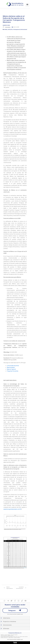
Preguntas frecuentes (13, 371)
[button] (27, 4)
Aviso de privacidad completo (14, 614)
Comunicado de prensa (13, 366)
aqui (22, 614)
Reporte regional (11, 369)
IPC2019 (11, 29)
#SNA (6, 29)
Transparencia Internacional (20, 29)
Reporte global (11, 367)
